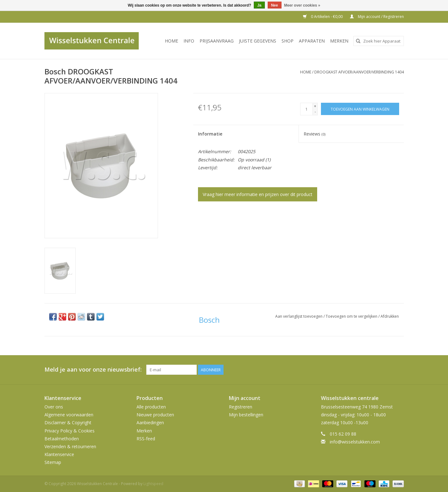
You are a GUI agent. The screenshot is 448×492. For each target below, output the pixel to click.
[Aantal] (306, 109)
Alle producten (151, 407)
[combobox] (379, 41)
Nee (275, 5)
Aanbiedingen (150, 423)
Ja (259, 5)
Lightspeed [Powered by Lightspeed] (153, 484)
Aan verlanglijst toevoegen (299, 316)
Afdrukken (390, 316)
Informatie (210, 134)
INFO (189, 41)
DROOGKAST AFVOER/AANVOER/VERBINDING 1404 (359, 72)
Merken (339, 41)
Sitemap (53, 462)
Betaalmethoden (62, 439)
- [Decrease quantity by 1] (315, 112)
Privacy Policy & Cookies (70, 431)
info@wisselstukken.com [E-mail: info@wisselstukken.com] (355, 442)
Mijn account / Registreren (377, 17)
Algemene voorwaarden (69, 415)
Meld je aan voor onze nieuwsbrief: (93, 370)
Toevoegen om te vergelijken (352, 316)
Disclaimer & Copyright (68, 423)
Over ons (54, 407)
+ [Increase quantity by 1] (315, 106)
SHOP (288, 41)
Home (172, 41)
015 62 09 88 (343, 434)
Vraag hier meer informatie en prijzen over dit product (258, 194)
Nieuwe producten (155, 415)
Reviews (314, 134)
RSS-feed (146, 439)
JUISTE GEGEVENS (258, 41)
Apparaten (312, 41)
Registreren (241, 407)
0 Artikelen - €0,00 (323, 17)
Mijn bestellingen (246, 415)
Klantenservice (59, 454)
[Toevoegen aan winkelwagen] (360, 109)
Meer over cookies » (302, 5)
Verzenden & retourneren (70, 446)
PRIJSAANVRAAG (217, 41)
